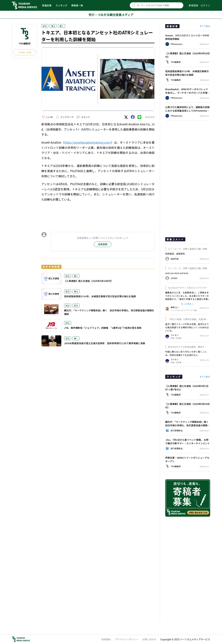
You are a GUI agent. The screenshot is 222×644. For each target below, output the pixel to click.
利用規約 (106, 639)
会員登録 (103, 244)
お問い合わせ (149, 639)
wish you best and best (177, 273)
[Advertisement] (98, 214)
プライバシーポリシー (127, 639)
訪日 (76, 305)
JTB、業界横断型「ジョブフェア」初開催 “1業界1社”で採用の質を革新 (103, 328)
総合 (45, 26)
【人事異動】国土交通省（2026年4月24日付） (89, 281)
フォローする (25, 52)
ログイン (205, 5)
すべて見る (205, 26)
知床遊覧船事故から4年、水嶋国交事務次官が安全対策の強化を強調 (100, 296)
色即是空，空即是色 (175, 254)
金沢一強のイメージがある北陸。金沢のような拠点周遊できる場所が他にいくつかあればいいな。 (187, 327)
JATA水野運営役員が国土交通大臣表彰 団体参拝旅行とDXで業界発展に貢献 (105, 343)
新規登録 (193, 5)
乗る (53, 26)
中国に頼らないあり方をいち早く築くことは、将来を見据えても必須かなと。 (186, 353)
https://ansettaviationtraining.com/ (88, 142)
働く (62, 26)
